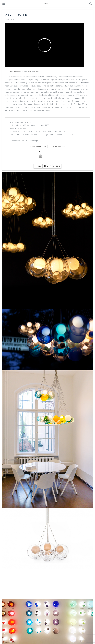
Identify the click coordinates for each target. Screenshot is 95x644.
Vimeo (37, 72)
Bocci (29, 72)
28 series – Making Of (14, 72)
